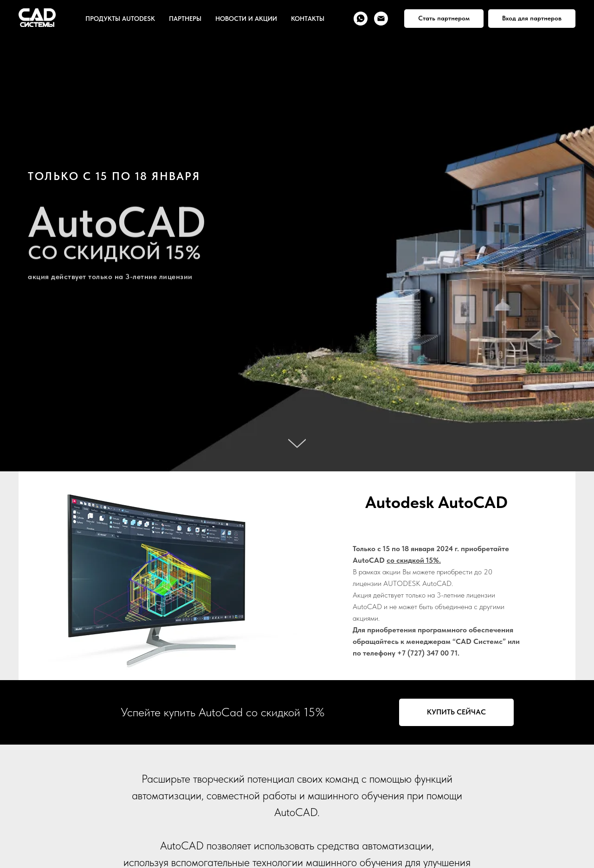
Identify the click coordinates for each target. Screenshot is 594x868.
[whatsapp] (361, 19)
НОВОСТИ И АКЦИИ (246, 19)
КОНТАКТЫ (308, 19)
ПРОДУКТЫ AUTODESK (120, 19)
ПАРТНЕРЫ (185, 19)
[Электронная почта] (381, 19)
